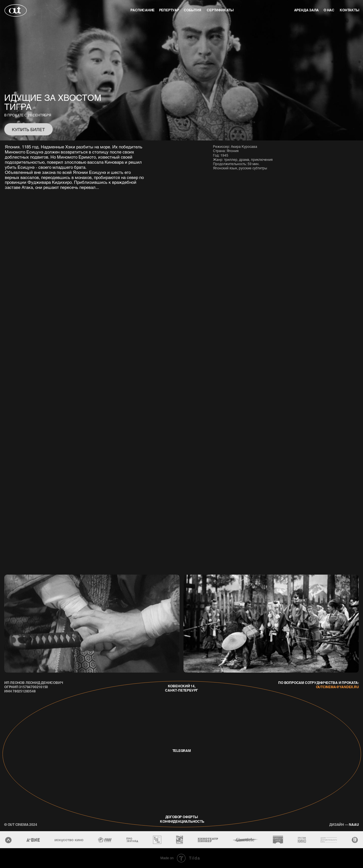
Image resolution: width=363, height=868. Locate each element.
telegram (182, 751)
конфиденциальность (182, 821)
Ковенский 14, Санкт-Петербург (181, 688)
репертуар (169, 10)
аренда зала (307, 10)
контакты (349, 10)
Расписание (143, 10)
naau (344, 825)
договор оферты (182, 817)
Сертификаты (220, 10)
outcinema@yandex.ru (337, 687)
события (193, 10)
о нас (329, 10)
